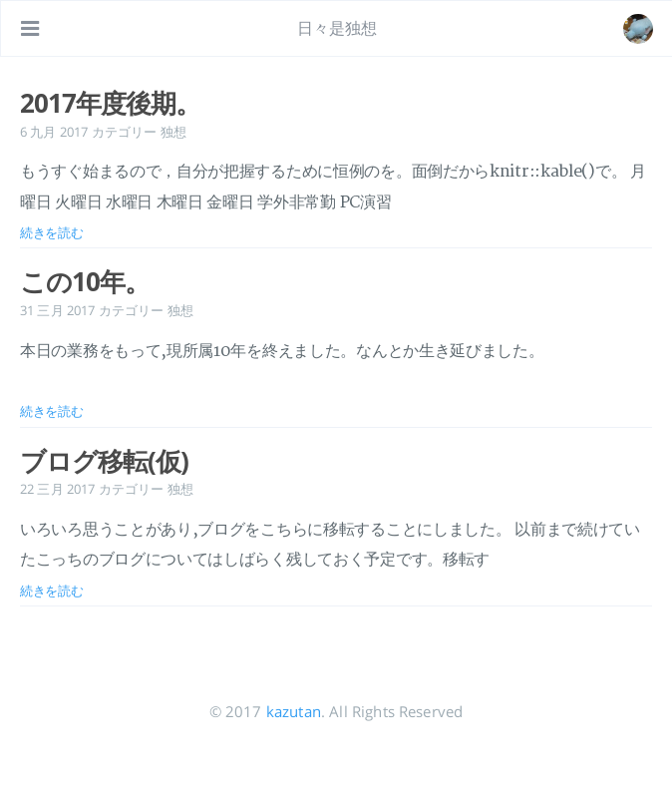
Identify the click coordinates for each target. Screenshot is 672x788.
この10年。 (85, 281)
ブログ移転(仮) (104, 461)
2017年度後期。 (110, 103)
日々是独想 (337, 28)
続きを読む (52, 232)
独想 (173, 132)
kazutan (294, 711)
